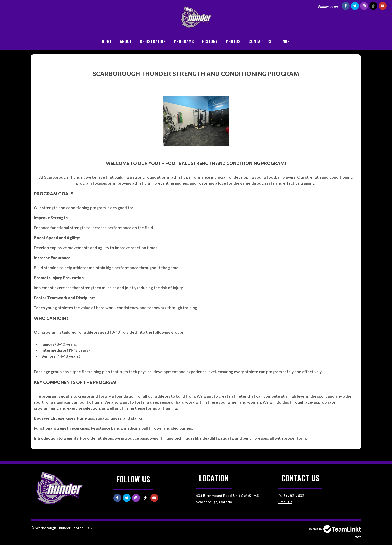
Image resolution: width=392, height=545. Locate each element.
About (126, 41)
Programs (184, 41)
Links (285, 41)
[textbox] (196, 250)
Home (107, 41)
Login (356, 536)
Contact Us (260, 41)
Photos (233, 41)
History (210, 41)
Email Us (285, 502)
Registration (153, 41)
